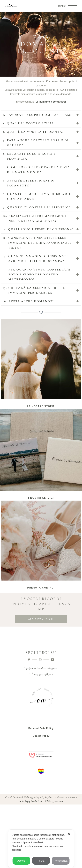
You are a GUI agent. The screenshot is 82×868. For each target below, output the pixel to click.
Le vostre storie (41, 406)
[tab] (41, 115)
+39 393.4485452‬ (43, 674)
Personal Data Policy (41, 728)
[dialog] (41, 849)
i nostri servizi (41, 498)
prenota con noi (41, 588)
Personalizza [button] (61, 861)
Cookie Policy (41, 736)
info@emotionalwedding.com (41, 668)
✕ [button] (69, 834)
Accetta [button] (21, 861)
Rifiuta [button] (41, 861)
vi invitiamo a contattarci (51, 102)
